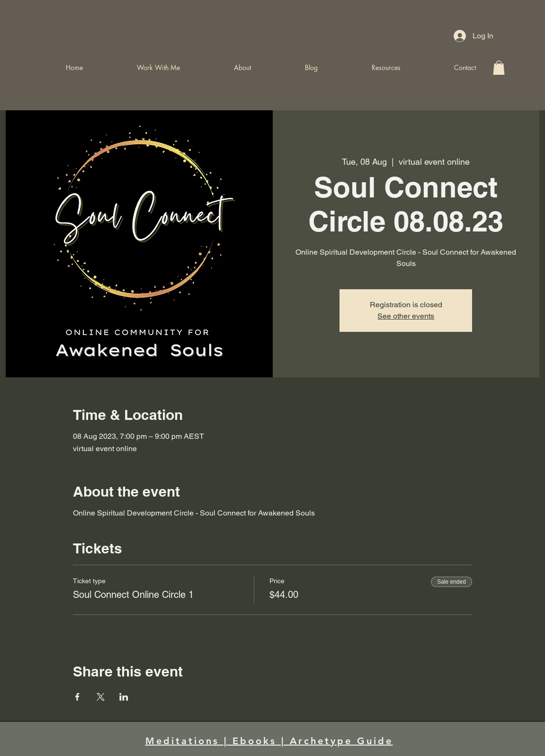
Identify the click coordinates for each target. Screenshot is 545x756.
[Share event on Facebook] (77, 697)
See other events (406, 316)
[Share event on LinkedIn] (124, 697)
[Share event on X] (101, 697)
